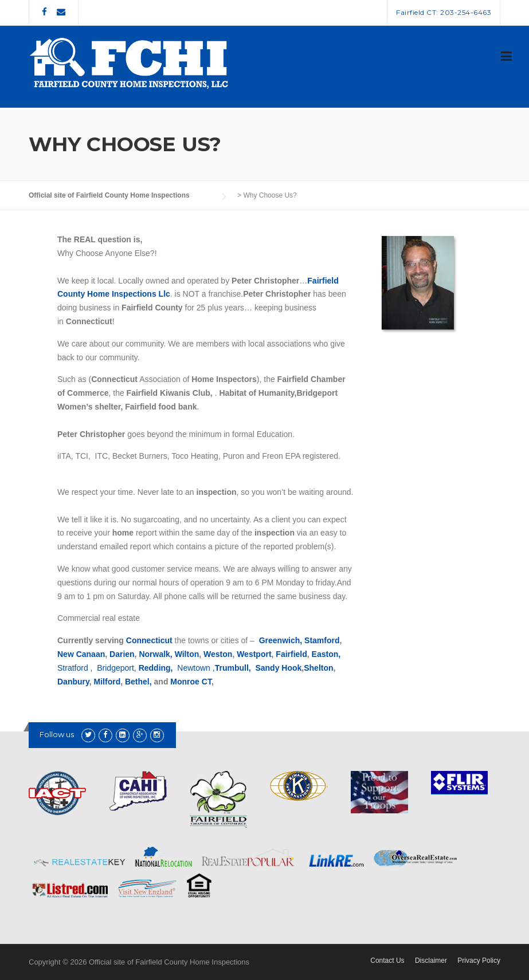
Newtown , (196, 668)
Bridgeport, (116, 668)
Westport (254, 654)
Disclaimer (431, 961)
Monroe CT (191, 682)
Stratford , (76, 668)
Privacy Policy (479, 961)
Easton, (327, 654)
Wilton (187, 654)
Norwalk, (155, 654)
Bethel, (140, 682)
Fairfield (291, 654)
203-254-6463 (466, 12)
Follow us (57, 734)
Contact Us (387, 961)
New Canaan (81, 654)
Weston (218, 654)
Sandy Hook (278, 668)
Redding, (156, 668)
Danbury (73, 682)
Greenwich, (281, 640)
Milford (107, 682)
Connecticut (149, 640)
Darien (122, 654)
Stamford (322, 640)
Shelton (318, 668)
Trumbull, (234, 668)
